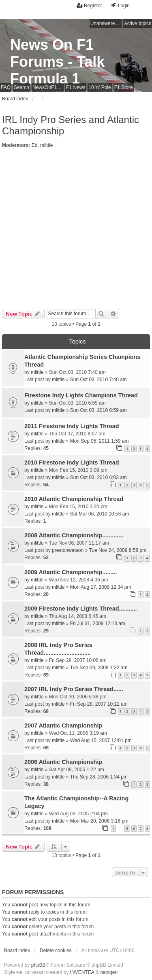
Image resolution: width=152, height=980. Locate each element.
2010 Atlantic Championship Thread (74, 499)
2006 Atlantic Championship (63, 762)
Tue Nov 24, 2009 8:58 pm (118, 550)
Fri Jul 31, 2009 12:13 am (98, 624)
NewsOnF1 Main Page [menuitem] (48, 87)
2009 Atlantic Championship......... (71, 572)
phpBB (39, 965)
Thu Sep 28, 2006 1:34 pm (99, 777)
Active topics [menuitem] (138, 23)
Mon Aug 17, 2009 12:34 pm (101, 587)
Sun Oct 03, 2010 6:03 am (98, 477)
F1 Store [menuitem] (124, 87)
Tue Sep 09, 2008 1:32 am (99, 668)
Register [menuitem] (89, 5)
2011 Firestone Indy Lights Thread (72, 426)
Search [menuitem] (21, 87)
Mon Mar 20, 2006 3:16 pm (99, 821)
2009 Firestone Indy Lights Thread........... (80, 609)
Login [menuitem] (120, 5)
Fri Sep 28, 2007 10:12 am (99, 704)
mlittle (46, 145)
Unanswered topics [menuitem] (106, 23)
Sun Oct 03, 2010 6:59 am (98, 410)
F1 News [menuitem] (76, 87)
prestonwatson (68, 550)
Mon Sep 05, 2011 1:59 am (100, 441)
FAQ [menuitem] (6, 87)
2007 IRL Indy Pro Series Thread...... (74, 689)
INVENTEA (82, 972)
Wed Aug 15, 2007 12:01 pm (101, 740)
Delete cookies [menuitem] (56, 950)
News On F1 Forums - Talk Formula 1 (57, 62)
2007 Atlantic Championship (63, 725)
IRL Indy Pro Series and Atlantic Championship (71, 125)
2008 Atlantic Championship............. (74, 535)
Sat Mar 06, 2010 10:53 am (100, 514)
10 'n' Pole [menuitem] (100, 87)
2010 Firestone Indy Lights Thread (72, 462)
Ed (35, 145)
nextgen (109, 972)
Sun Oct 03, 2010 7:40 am (98, 380)
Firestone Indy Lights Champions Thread (81, 395)
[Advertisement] (76, 229)
